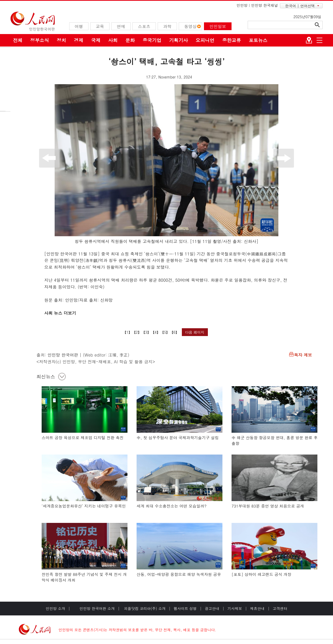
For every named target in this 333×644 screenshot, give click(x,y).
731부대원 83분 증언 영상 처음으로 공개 (268, 506)
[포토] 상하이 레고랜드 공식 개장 (261, 574)
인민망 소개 (56, 608)
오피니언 (205, 40)
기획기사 (178, 40)
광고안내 (212, 608)
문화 (130, 40)
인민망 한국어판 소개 (97, 608)
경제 (79, 40)
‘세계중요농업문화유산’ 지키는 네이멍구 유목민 (84, 506)
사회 (113, 40)
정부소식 (40, 40)
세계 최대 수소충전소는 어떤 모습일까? (172, 506)
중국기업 (152, 40)
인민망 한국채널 (264, 5)
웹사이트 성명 (185, 608)
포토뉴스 (258, 40)
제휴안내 (257, 608)
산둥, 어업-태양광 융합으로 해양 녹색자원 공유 (179, 574)
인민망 (242, 5)
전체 (18, 40)
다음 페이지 (195, 332)
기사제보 (235, 608)
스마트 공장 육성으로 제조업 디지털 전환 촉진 (83, 438)
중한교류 (232, 40)
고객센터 (280, 608)
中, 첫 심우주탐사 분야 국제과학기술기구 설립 (178, 438)
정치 (61, 40)
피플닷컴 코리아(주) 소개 (144, 608)
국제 (96, 40)
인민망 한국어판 (63, 355)
